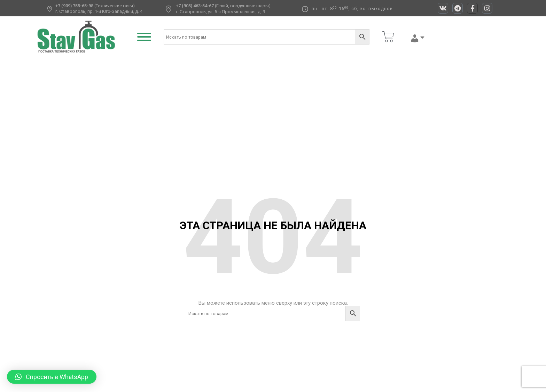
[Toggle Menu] (144, 37)
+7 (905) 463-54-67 (195, 6)
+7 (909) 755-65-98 (74, 6)
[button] (52, 377)
